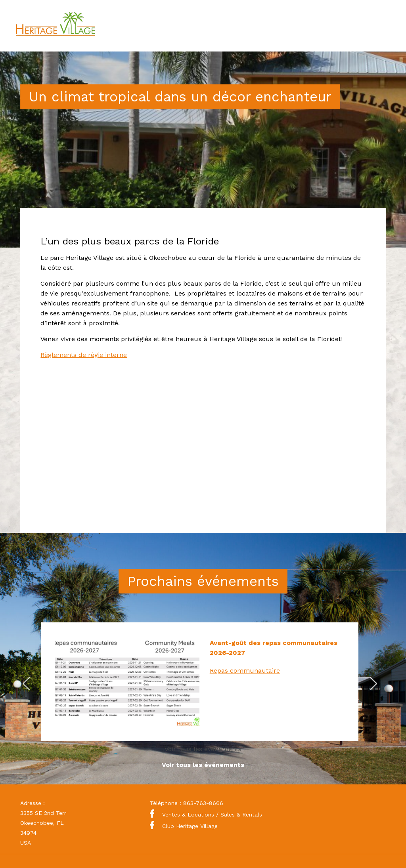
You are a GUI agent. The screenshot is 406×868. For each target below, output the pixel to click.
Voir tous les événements (203, 749)
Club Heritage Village (184, 826)
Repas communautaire (245, 671)
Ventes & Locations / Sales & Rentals (206, 815)
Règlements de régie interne (84, 355)
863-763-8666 (203, 803)
